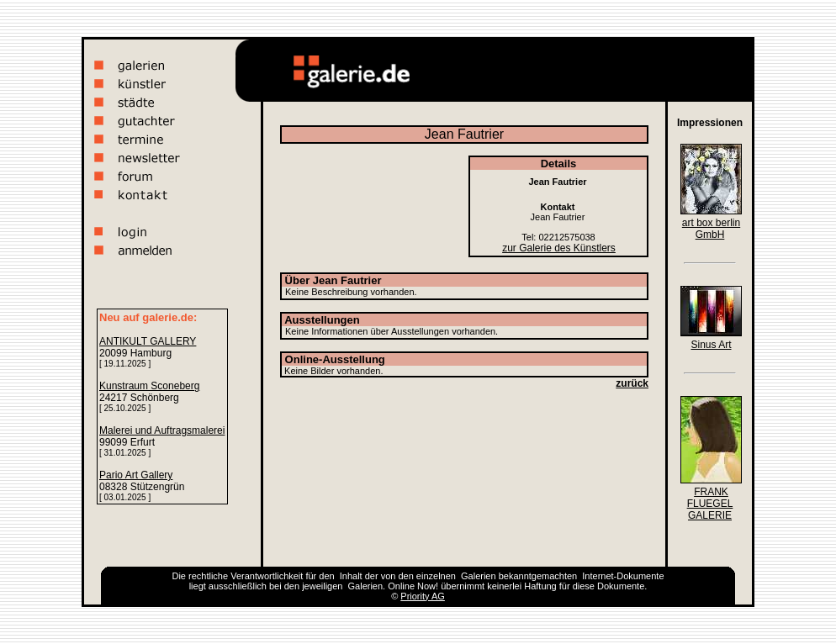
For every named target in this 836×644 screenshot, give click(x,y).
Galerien (479, 576)
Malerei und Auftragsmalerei (162, 430)
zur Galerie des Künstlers (559, 248)
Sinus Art (711, 345)
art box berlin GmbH (711, 229)
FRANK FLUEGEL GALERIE (710, 504)
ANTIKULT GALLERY (148, 341)
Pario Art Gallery (136, 475)
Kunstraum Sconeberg (149, 386)
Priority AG (423, 596)
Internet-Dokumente (623, 576)
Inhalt (351, 576)
